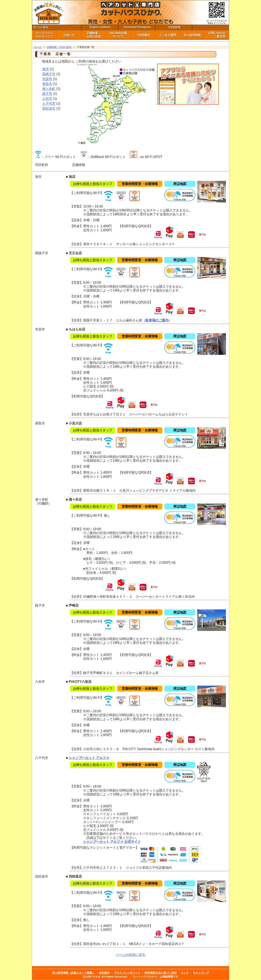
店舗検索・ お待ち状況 (94, 35)
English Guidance (100, 27)
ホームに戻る (41, 27)
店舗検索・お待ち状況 (59, 47)
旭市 (46, 69)
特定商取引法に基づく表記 (161, 973)
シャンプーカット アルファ (89, 758)
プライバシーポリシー (127, 973)
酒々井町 (49, 89)
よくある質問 (167, 35)
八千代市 (49, 104)
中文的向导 (174, 27)
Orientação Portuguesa (137, 27)
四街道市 (49, 108)
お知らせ (69, 35)
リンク (185, 973)
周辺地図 (180, 184)
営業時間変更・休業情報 (140, 184)
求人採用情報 (192, 35)
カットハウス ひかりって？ (44, 35)
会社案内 (104, 973)
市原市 (47, 79)
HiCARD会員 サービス (118, 35)
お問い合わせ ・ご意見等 (217, 35)
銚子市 (47, 94)
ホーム (38, 47)
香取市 (47, 84)
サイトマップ (201, 973)
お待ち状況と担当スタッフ (93, 184)
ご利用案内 (143, 35)
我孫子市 (49, 74)
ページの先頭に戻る (130, 955)
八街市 (47, 99)
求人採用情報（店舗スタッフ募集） (73, 973)
